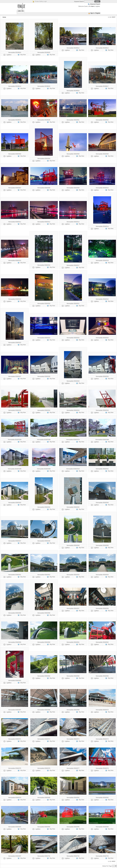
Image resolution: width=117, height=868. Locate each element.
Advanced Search (95, 4)
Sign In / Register (95, 13)
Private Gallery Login (41, 1)
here (92, 6)
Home (4, 17)
